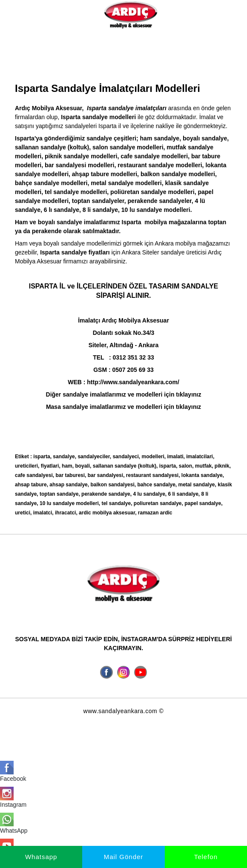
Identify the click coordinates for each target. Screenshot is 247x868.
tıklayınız (188, 407)
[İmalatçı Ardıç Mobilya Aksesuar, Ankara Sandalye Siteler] (131, 14)
